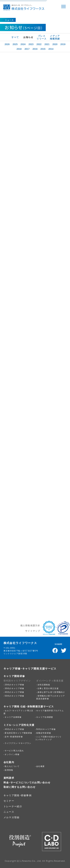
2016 (35, 49)
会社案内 (9, 762)
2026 (7, 44)
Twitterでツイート (64, 650)
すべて (15, 37)
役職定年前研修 (44, 733)
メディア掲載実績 (55, 37)
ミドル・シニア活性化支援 (19, 725)
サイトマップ (33, 631)
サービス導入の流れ (14, 750)
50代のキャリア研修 (14, 696)
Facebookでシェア (55, 650)
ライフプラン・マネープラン (18, 743)
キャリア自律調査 (45, 717)
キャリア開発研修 (14, 676)
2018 (19, 49)
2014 (51, 49)
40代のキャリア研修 (14, 692)
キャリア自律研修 (13, 717)
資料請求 (9, 778)
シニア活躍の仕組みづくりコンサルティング (48, 738)
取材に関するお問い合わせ (20, 787)
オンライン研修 (12, 754)
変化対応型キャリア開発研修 (18, 733)
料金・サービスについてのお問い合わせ (27, 782)
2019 (63, 44)
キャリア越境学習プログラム (50, 710)
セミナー (9, 801)
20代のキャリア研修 (14, 685)
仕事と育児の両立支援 (48, 688)
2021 (47, 44)
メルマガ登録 (12, 817)
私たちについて (12, 766)
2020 (55, 44)
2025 (15, 44)
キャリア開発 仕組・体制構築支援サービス (29, 706)
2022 (39, 44)
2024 (23, 44)
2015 (43, 49)
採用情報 (9, 770)
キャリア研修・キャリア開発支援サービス (30, 668)
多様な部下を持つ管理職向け (51, 692)
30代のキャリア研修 (14, 688)
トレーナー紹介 (13, 806)
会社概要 (40, 766)
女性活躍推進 (44, 685)
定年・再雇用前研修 (14, 737)
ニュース (9, 812)
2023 (31, 44)
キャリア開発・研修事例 (18, 795)
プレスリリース (42, 37)
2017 (27, 49)
